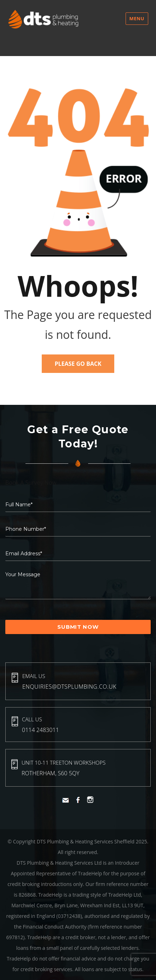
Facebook (78, 800)
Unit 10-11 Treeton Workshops (63, 762)
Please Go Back (78, 364)
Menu (137, 18)
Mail (66, 800)
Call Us (32, 719)
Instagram (90, 800)
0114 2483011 (41, 730)
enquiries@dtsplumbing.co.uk (69, 687)
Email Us (34, 676)
